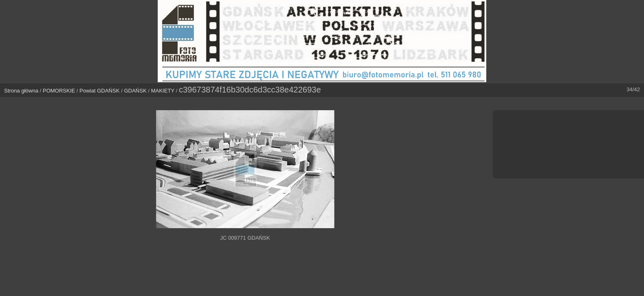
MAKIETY (163, 91)
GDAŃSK (135, 91)
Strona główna (21, 91)
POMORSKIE (59, 91)
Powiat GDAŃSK (100, 91)
